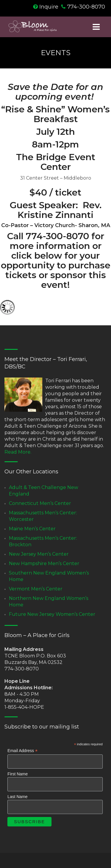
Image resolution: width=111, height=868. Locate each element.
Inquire (49, 7)
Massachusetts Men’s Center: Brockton (43, 541)
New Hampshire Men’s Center (44, 563)
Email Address (22, 751)
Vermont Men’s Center (36, 589)
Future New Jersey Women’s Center (52, 614)
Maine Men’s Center (32, 529)
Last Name (17, 797)
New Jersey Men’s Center (39, 554)
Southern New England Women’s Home (49, 576)
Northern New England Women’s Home (49, 602)
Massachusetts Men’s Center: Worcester (43, 516)
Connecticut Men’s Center (40, 503)
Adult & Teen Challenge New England (44, 491)
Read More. (18, 452)
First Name (17, 774)
